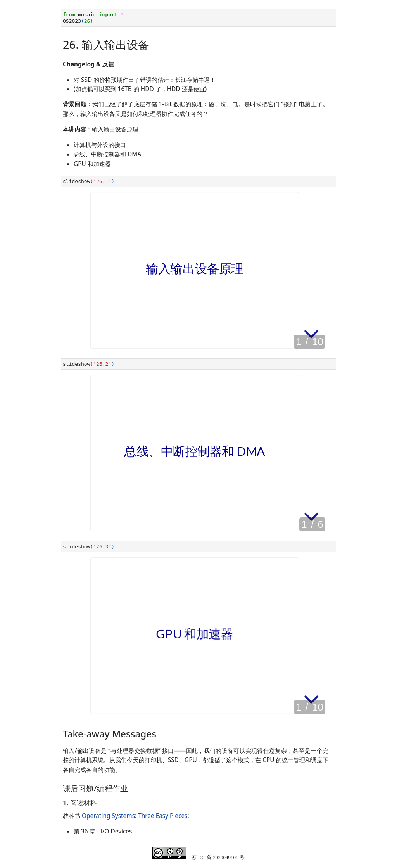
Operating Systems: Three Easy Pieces (135, 816)
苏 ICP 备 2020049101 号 (218, 857)
